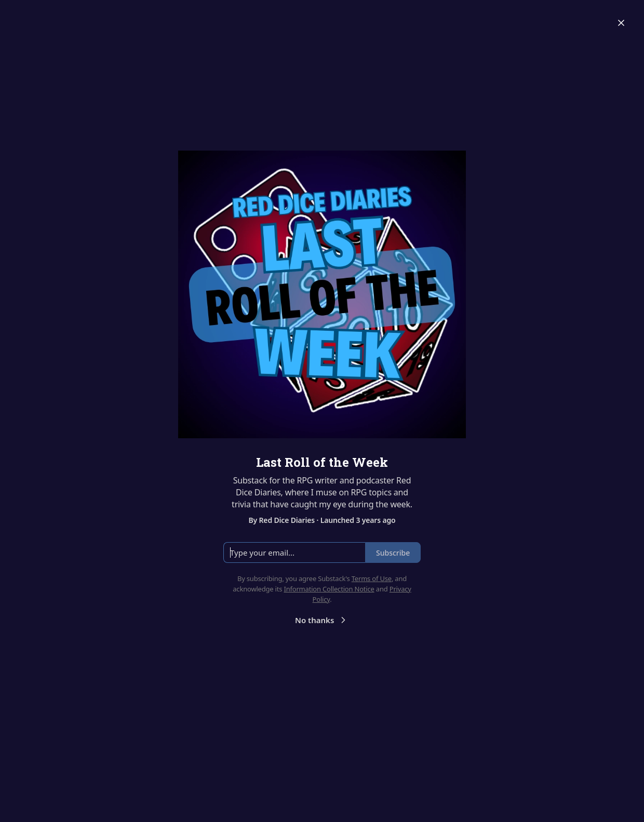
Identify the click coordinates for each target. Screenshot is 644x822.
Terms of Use (372, 578)
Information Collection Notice (329, 589)
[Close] (621, 23)
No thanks (322, 620)
